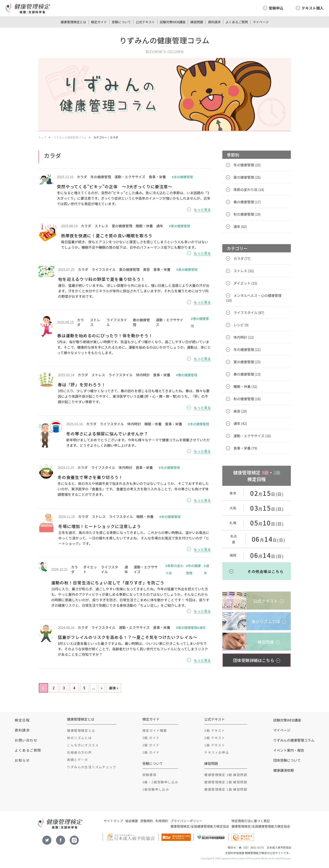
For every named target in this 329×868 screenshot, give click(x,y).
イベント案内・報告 (289, 750)
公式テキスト (145, 22)
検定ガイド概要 (155, 730)
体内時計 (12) (244, 337)
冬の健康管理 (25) (247, 165)
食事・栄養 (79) (245, 448)
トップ (42, 137)
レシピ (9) (241, 325)
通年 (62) (240, 226)
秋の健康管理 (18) (247, 399)
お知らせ (22, 760)
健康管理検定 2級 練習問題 (226, 782)
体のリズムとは (79, 738)
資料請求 (214, 22)
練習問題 (197, 22)
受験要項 (149, 775)
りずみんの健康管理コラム (70, 137)
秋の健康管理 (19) (247, 214)
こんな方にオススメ (83, 745)
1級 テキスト (215, 745)
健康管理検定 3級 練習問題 (226, 775)
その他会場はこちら (265, 571)
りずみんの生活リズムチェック (92, 767)
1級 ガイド (151, 752)
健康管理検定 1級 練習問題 (226, 789)
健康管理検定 (180, 826)
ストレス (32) (244, 271)
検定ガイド (99, 22)
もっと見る (202, 210)
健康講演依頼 (284, 770)
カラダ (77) (242, 258)
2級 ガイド (151, 745)
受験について (121, 22)
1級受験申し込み (156, 789)
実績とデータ (77, 760)
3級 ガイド (151, 738)
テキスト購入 (313, 8)
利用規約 (162, 821)
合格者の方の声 (79, 752)
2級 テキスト (215, 738)
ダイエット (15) (245, 283)
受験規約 (147, 821)
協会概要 (132, 821)
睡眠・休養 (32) (245, 386)
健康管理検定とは (73, 22)
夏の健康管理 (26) (247, 177)
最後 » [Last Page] (114, 688)
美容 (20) (240, 411)
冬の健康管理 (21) (247, 349)
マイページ (261, 22)
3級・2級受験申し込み (160, 782)
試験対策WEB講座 (173, 22)
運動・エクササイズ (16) (252, 436)
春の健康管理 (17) (247, 202)
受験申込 (276, 8)
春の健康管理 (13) (247, 374)
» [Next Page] (102, 688)
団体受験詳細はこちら (254, 660)
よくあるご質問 (237, 22)
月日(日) (267, 494)
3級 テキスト (215, 730)
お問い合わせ (26, 740)
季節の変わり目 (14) (249, 190)
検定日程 (22, 720)
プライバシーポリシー (186, 821)
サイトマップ (113, 821)
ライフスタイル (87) (249, 312)
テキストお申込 (217, 752)
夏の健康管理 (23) (247, 362)
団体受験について (287, 760)
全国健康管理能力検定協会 (210, 826)
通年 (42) (240, 423)
